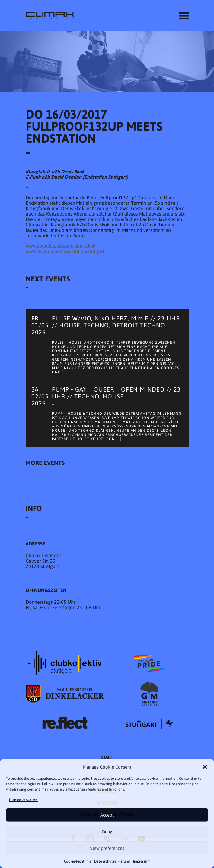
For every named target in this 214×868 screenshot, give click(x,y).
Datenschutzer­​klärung (112, 861)
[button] (205, 767)
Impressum (142, 861)
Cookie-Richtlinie (78, 861)
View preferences (107, 848)
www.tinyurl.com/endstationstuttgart (65, 251)
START (107, 757)
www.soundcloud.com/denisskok (61, 246)
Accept (107, 815)
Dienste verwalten (23, 800)
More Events (45, 463)
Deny (107, 832)
